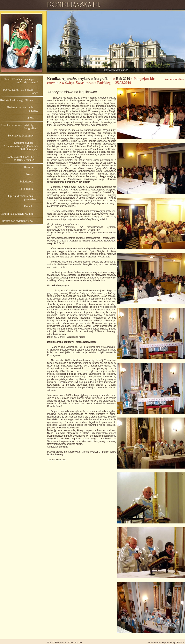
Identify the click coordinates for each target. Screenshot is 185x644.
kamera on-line (174, 79)
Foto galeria (26, 189)
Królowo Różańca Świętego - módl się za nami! (19, 81)
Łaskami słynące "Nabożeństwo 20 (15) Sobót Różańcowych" (21, 146)
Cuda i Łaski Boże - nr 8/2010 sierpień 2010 (23, 158)
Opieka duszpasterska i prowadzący (23, 198)
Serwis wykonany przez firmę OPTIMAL (166, 642)
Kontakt (29, 206)
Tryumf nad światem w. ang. (17, 214)
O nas (30, 118)
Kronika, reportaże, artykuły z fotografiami (80, 79)
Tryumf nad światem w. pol (17, 221)
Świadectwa (26, 181)
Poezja (30, 174)
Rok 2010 (123, 79)
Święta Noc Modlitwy (21, 136)
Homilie (29, 167)
